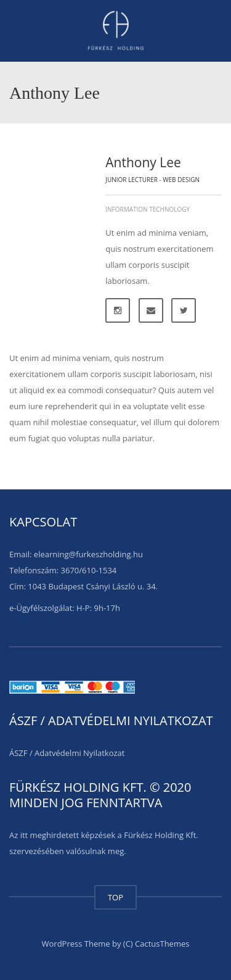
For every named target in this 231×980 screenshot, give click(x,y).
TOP (115, 897)
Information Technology (148, 209)
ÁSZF (18, 753)
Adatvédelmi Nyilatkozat (79, 753)
